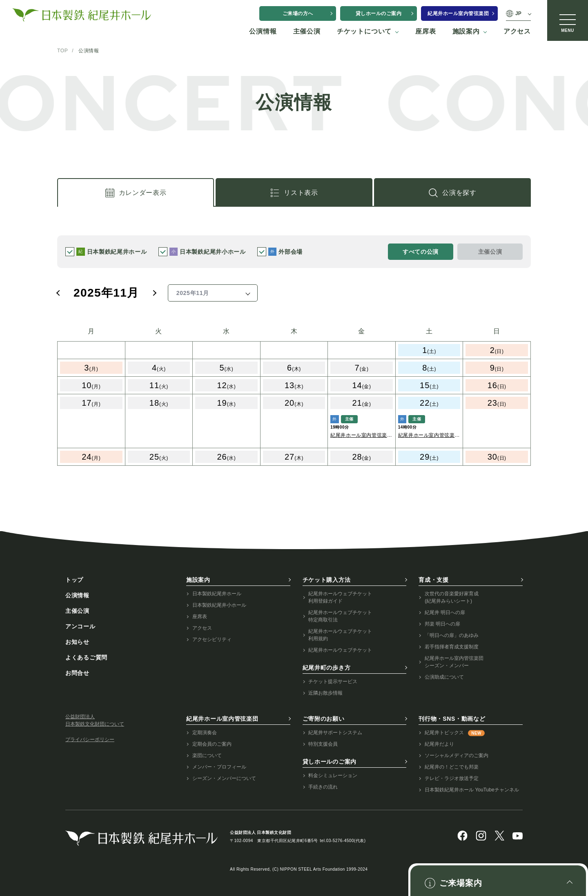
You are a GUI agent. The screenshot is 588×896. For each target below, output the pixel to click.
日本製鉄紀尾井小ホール (219, 605)
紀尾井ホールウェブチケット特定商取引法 (340, 616)
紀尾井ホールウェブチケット (340, 650)
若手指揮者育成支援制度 (452, 647)
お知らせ (77, 642)
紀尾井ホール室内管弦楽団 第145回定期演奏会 (361, 436)
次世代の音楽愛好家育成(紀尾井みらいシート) (452, 597)
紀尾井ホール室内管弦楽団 (458, 13)
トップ (74, 580)
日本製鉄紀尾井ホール (217, 594)
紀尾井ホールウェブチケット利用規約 (340, 635)
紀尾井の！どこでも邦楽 (452, 767)
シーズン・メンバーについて (224, 778)
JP (518, 13)
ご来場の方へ (298, 13)
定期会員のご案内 (212, 744)
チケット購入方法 (327, 580)
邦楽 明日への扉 (442, 624)
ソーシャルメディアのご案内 (457, 755)
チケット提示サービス (333, 681)
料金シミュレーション (333, 775)
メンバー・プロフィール (219, 767)
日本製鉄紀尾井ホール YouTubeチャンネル (472, 790)
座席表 (200, 617)
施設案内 (198, 580)
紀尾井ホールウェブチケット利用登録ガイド (340, 597)
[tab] (136, 192)
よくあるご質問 (86, 657)
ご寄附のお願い (324, 719)
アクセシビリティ (212, 639)
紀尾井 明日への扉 (445, 612)
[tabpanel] (294, 397)
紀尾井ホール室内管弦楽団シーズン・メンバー (454, 662)
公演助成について (444, 677)
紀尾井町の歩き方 (327, 668)
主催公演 (77, 611)
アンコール (80, 626)
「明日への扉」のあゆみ (452, 635)
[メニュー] (568, 20)
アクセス (202, 628)
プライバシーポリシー (90, 740)
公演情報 (77, 595)
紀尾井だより (439, 744)
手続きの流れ (323, 787)
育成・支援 (434, 580)
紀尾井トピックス (455, 733)
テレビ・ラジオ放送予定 (452, 778)
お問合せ (77, 673)
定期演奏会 (205, 733)
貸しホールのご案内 (379, 13)
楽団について (207, 755)
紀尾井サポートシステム (335, 733)
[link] (452, 192)
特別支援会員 (323, 744)
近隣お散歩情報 (325, 693)
